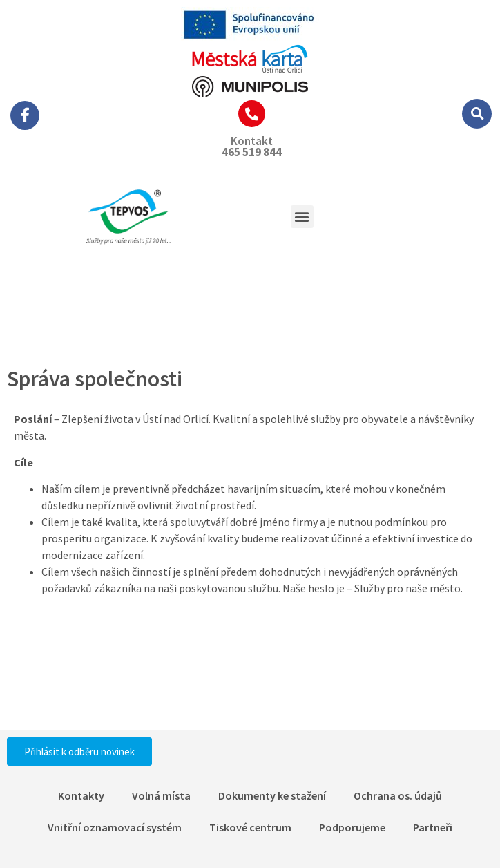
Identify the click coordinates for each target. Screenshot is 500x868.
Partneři (433, 827)
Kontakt (252, 141)
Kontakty (81, 795)
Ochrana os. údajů (398, 795)
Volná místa (161, 795)
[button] (477, 114)
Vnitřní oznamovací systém (115, 827)
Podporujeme (352, 827)
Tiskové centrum (250, 827)
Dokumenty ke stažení (272, 795)
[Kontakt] (252, 114)
